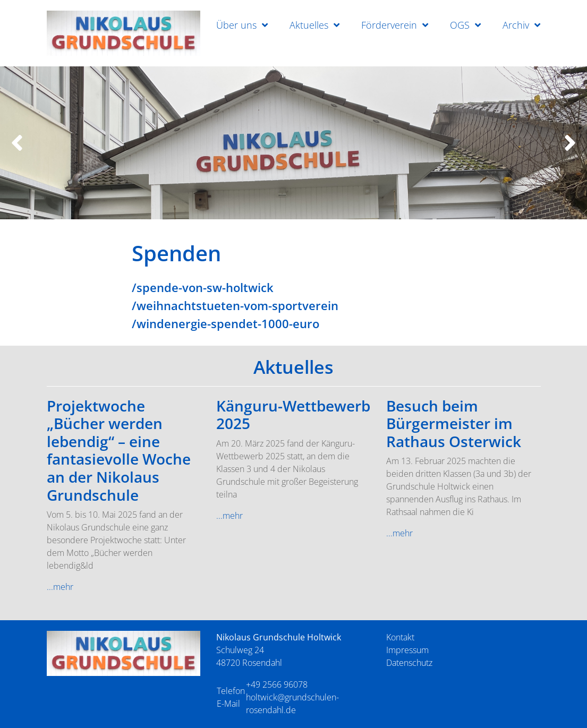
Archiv (516, 25)
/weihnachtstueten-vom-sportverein (235, 305)
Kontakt (400, 637)
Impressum (407, 650)
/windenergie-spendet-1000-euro (226, 323)
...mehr (60, 587)
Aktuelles (309, 25)
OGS (460, 25)
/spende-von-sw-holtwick (203, 287)
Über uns (236, 25)
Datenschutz (409, 663)
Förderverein (389, 25)
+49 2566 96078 (277, 684)
